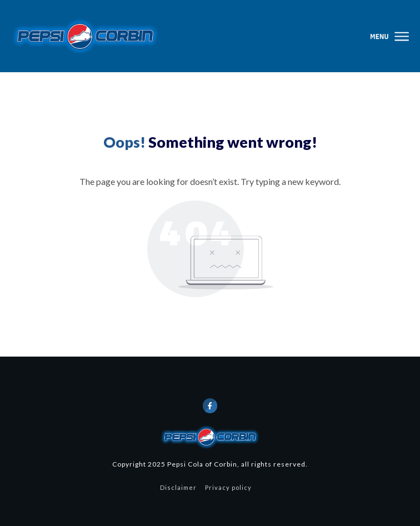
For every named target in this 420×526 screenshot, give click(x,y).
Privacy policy (228, 487)
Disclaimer (178, 487)
